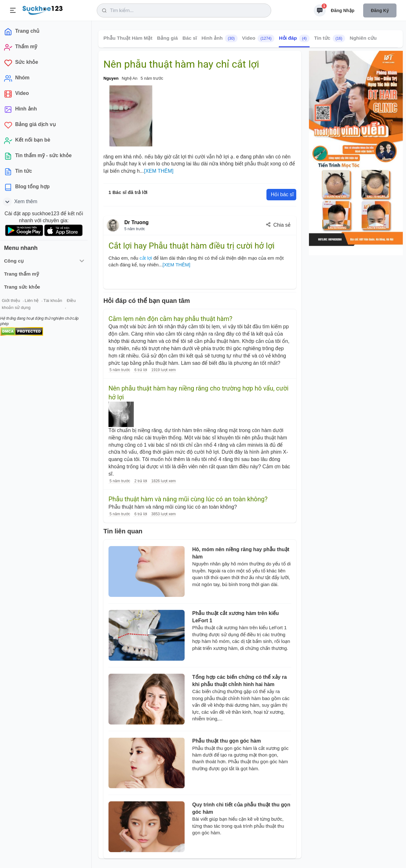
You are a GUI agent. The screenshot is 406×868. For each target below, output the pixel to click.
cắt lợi (146, 258)
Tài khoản (56, 301)
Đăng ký (380, 10)
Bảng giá (167, 38)
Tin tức (330, 38)
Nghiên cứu (363, 38)
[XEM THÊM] (159, 171)
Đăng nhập (343, 10)
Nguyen (111, 78)
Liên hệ (35, 301)
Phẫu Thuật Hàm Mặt (128, 38)
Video (258, 38)
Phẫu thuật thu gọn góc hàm (226, 741)
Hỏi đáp (294, 38)
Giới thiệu (15, 301)
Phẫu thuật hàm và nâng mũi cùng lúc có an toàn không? (188, 499)
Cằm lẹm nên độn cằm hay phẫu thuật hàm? (170, 319)
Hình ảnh (219, 38)
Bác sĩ (190, 38)
